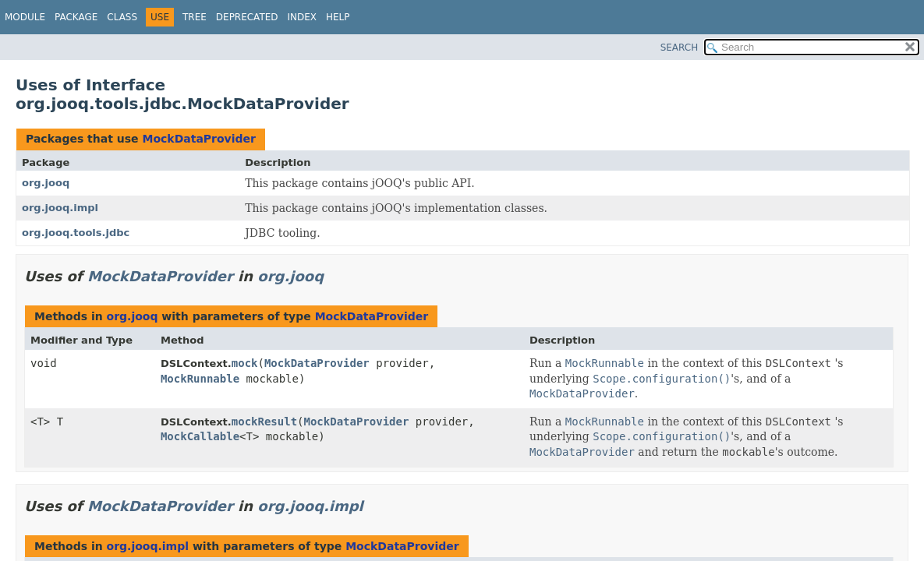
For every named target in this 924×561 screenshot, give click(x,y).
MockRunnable (200, 379)
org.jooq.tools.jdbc (76, 233)
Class (122, 17)
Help (338, 17)
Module (25, 17)
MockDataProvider (199, 139)
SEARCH (680, 48)
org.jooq (46, 183)
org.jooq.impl (60, 208)
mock (245, 363)
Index (303, 17)
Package (76, 17)
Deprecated (247, 17)
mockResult (264, 422)
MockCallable (200, 436)
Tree (195, 17)
